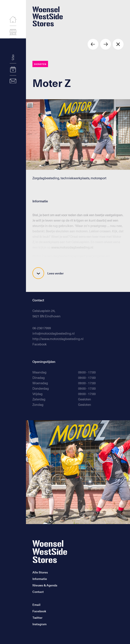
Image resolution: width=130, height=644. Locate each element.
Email (36, 605)
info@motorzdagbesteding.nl (54, 333)
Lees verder (48, 273)
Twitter (37, 618)
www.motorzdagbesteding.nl (72, 247)
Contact (38, 592)
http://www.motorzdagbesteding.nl (58, 339)
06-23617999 (42, 328)
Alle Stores (40, 572)
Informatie (40, 579)
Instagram (39, 624)
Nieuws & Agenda (45, 585)
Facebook (40, 344)
